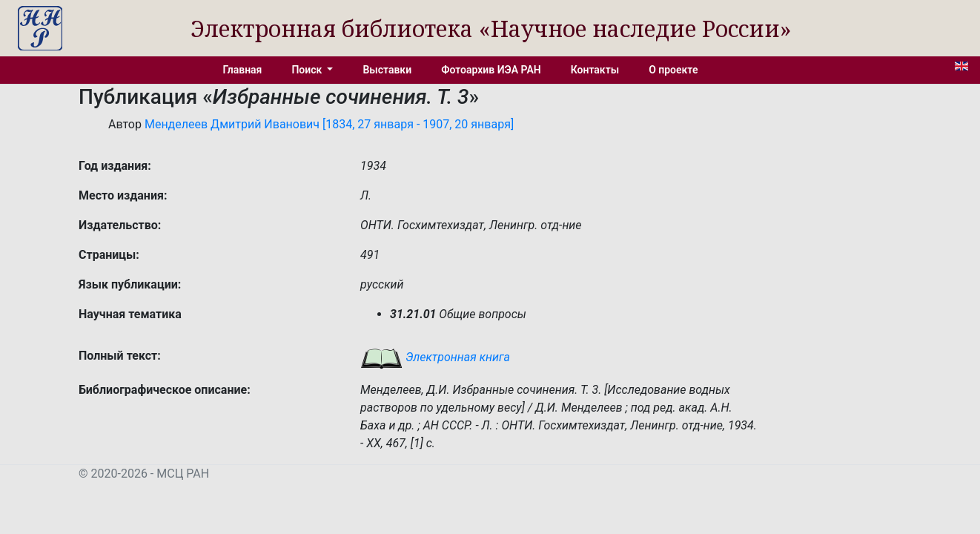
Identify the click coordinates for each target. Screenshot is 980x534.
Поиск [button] (308, 70)
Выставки (387, 70)
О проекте (673, 70)
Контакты (595, 70)
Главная (243, 70)
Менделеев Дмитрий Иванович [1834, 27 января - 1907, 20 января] (329, 124)
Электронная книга (435, 357)
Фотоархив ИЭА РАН (491, 70)
